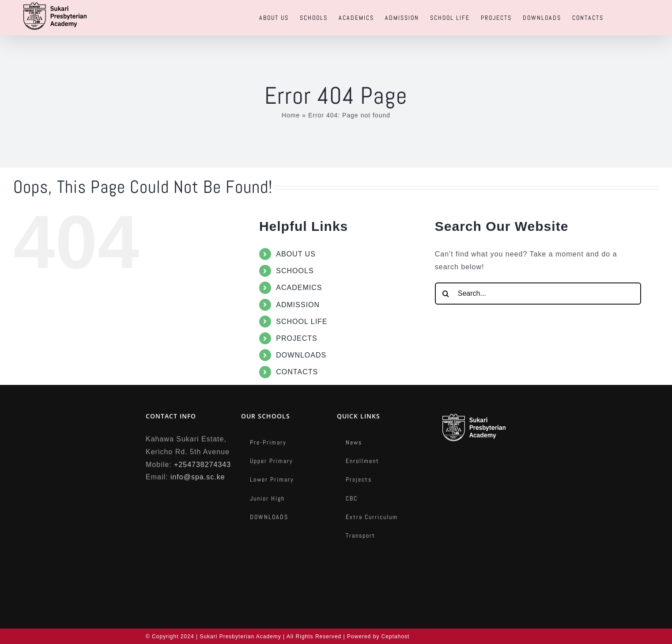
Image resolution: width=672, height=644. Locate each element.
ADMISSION (298, 305)
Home (291, 115)
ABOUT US (296, 254)
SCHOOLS (295, 271)
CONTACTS (297, 372)
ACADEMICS (299, 288)
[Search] (446, 294)
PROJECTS (296, 338)
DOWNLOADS (301, 355)
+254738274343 (202, 465)
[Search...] (538, 294)
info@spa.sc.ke (198, 477)
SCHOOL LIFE (302, 322)
